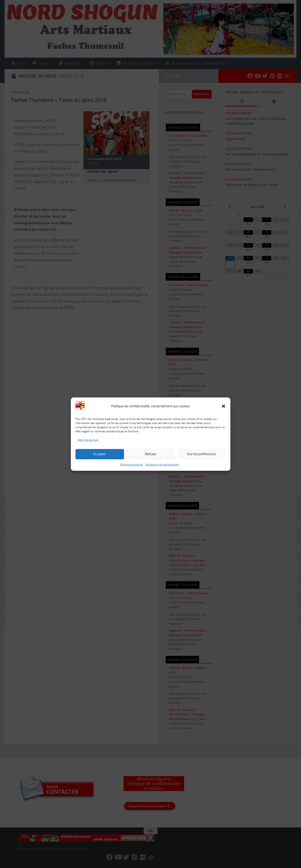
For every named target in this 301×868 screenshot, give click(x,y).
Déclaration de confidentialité (162, 468)
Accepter (100, 458)
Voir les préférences (202, 458)
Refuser (151, 458)
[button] (224, 410)
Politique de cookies (132, 468)
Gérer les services (88, 444)
